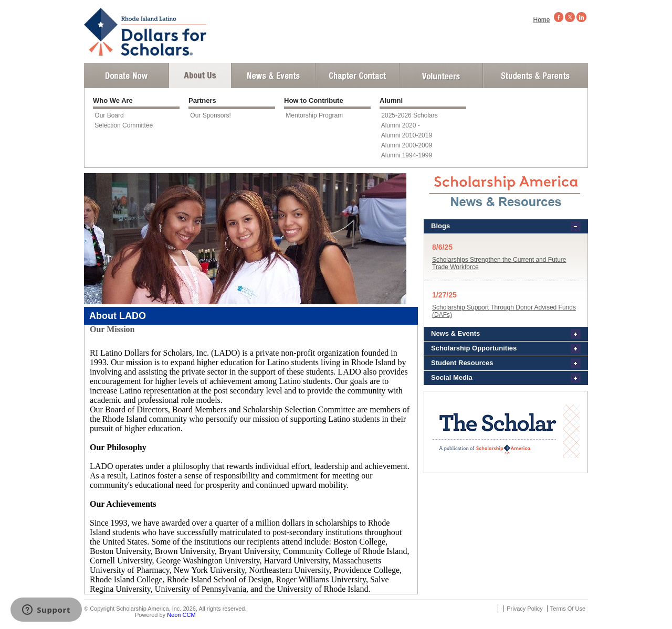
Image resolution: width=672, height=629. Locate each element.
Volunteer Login (441, 76)
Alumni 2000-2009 (407, 145)
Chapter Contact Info (358, 76)
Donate (126, 76)
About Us (200, 76)
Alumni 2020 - (401, 125)
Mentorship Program (314, 115)
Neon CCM (181, 615)
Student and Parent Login (535, 76)
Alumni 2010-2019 (407, 135)
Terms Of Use (568, 609)
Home (542, 20)
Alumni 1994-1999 (407, 155)
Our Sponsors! (210, 115)
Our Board (109, 115)
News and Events (274, 76)
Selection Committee (124, 125)
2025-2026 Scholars (409, 115)
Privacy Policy (524, 609)
